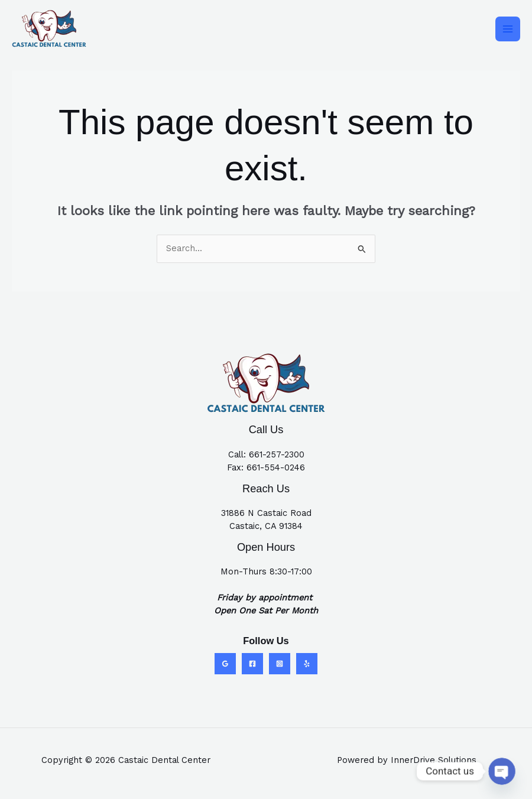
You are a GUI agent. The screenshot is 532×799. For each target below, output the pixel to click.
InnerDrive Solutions (434, 760)
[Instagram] (280, 664)
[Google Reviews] (225, 664)
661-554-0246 (276, 467)
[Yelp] (307, 664)
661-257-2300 (277, 454)
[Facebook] (252, 664)
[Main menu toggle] (508, 29)
